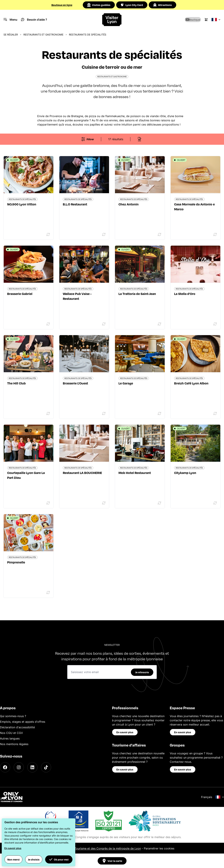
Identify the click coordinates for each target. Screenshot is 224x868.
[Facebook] (5, 767)
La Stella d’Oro (185, 294)
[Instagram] (19, 767)
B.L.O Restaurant (75, 204)
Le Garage (126, 383)
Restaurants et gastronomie (43, 35)
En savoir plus (125, 732)
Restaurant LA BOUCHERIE (82, 473)
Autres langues (10, 738)
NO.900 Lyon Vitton (22, 204)
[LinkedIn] (32, 767)
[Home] (112, 20)
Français (213, 797)
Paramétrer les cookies (159, 848)
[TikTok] (46, 767)
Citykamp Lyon (185, 473)
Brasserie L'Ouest (75, 383)
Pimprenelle (16, 562)
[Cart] (206, 20)
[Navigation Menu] (10, 20)
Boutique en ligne (62, 5)
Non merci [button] (13, 859)
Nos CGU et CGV (11, 733)
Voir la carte (112, 861)
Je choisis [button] (34, 859)
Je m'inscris (142, 672)
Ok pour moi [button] (59, 859)
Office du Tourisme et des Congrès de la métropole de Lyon (101, 848)
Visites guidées (99, 5)
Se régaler (11, 35)
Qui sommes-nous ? (13, 716)
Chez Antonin (129, 204)
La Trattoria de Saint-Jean (137, 294)
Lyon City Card (132, 5)
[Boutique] (188, 20)
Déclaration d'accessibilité (17, 727)
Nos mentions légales (14, 744)
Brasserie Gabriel (20, 294)
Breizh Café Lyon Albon (191, 383)
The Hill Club (16, 383)
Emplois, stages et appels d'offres (23, 722)
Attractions (162, 5)
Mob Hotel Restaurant (135, 473)
